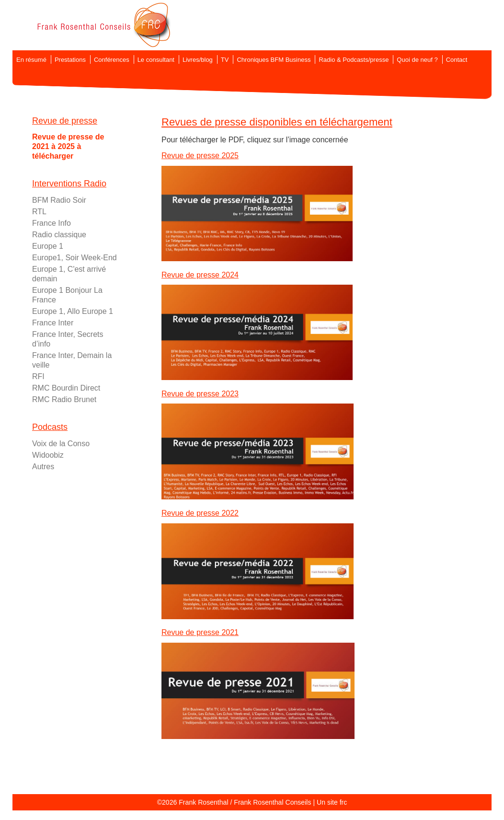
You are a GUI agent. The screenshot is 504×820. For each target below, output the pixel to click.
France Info (52, 223)
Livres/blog (198, 60)
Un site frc (332, 802)
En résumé (31, 60)
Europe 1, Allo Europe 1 (73, 311)
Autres (43, 467)
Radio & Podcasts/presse (354, 60)
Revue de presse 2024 (200, 275)
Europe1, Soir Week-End (74, 258)
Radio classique (59, 235)
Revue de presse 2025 (200, 156)
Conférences (112, 60)
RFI (38, 376)
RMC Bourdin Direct (66, 388)
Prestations (70, 60)
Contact (457, 60)
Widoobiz (48, 455)
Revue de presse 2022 (200, 513)
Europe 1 (48, 246)
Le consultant (156, 60)
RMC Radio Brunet (64, 399)
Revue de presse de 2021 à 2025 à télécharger (68, 146)
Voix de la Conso (61, 444)
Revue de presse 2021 (200, 632)
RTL (39, 212)
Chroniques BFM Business (274, 60)
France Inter (53, 323)
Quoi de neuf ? (417, 60)
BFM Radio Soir (59, 200)
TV (225, 60)
